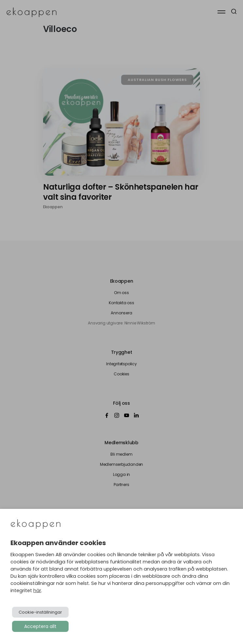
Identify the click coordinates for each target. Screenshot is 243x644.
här (37, 590)
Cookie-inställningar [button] (40, 612)
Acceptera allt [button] (40, 626)
